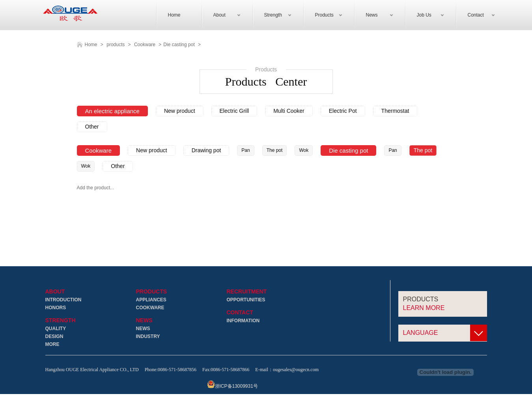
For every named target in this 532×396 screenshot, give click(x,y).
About (55, 292)
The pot (275, 151)
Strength (61, 321)
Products (152, 292)
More (52, 345)
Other (92, 127)
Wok (304, 151)
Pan (245, 151)
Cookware (145, 45)
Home (91, 45)
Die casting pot (179, 45)
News (144, 321)
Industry (148, 337)
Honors (56, 308)
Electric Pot (343, 111)
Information (243, 321)
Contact (240, 313)
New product (180, 111)
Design (54, 337)
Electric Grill (234, 111)
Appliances (151, 300)
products (116, 45)
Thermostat (395, 111)
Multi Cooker (289, 111)
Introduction (63, 300)
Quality (56, 329)
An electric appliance (112, 111)
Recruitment (247, 292)
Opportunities (246, 300)
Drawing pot (206, 151)
